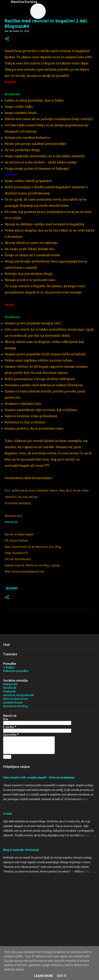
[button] (7, 39)
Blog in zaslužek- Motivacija (21, 850)
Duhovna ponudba (16, 671)
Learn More (44, 976)
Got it (62, 976)
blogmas (12, 588)
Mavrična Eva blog (24, 2)
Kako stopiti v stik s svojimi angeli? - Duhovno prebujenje (39, 778)
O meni (8, 814)
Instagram (10, 684)
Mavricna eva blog (16, 706)
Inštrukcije (11, 522)
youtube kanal (13, 702)
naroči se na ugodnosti (19, 695)
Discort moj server (16, 699)
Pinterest (9, 691)
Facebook (10, 688)
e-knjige (9, 667)
